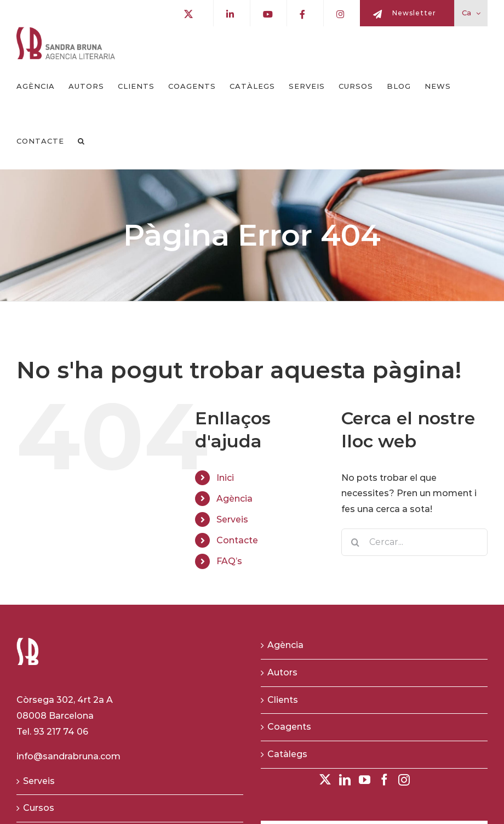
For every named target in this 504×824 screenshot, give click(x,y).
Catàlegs (287, 754)
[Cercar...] (414, 542)
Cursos (39, 808)
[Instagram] (404, 780)
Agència (234, 499)
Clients (283, 700)
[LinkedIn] (345, 780)
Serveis (232, 519)
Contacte (237, 540)
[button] (81, 141)
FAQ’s (229, 561)
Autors (282, 672)
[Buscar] (355, 542)
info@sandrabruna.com (68, 756)
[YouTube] (365, 780)
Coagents (289, 727)
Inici (225, 478)
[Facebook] (384, 780)
